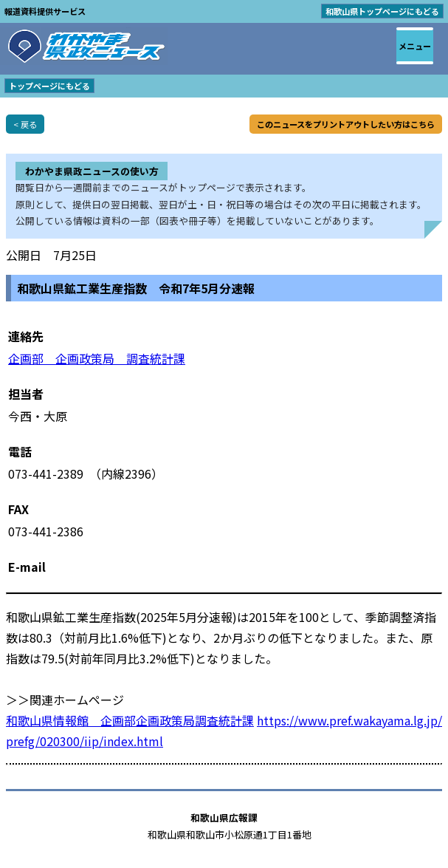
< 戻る (25, 124)
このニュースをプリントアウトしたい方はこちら (346, 124)
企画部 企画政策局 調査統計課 (97, 358)
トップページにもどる (49, 86)
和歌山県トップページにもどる (382, 11)
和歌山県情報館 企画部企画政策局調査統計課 (130, 720)
